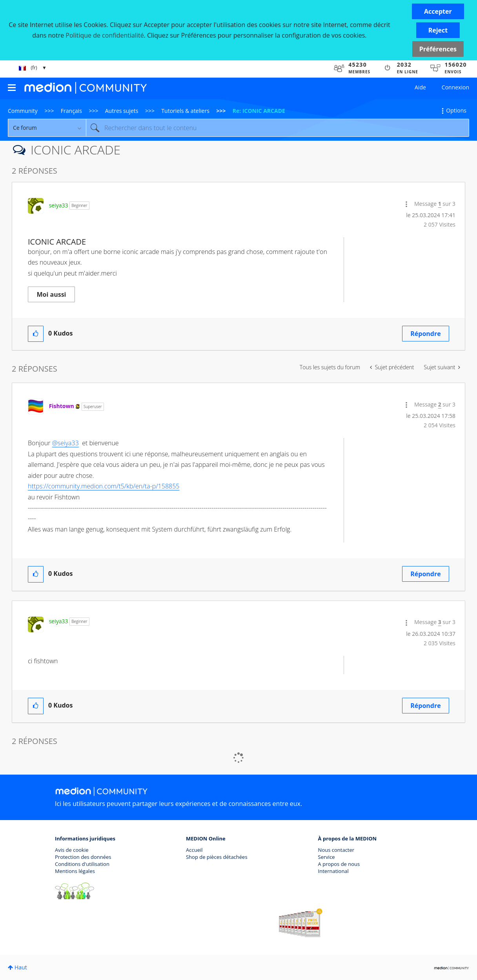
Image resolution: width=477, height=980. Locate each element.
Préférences (438, 49)
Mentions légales (75, 871)
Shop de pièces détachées (217, 857)
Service (327, 857)
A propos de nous (339, 864)
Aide (420, 87)
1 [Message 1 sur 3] (440, 204)
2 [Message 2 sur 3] (440, 404)
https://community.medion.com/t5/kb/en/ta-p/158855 (104, 486)
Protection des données (83, 857)
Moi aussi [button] (52, 294)
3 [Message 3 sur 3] (440, 622)
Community (23, 111)
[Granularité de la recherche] (47, 128)
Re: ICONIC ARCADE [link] (259, 111)
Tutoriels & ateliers (185, 111)
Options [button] (456, 110)
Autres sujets (122, 111)
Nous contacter (336, 850)
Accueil (194, 850)
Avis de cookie (72, 850)
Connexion (455, 87)
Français (71, 111)
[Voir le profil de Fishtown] (62, 406)
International (333, 871)
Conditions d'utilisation (82, 864)
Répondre (425, 334)
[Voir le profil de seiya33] (59, 205)
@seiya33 (66, 443)
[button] (438, 11)
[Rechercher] (278, 128)
